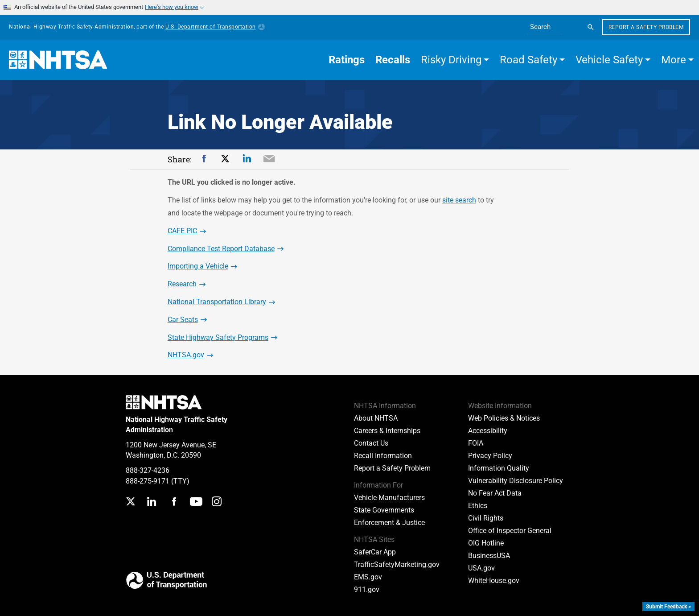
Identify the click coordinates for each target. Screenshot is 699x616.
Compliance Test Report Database (221, 249)
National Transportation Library (217, 302)
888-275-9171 (148, 481)
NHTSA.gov (186, 355)
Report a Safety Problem (646, 27)
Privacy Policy (490, 456)
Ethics (478, 506)
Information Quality (499, 468)
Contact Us (371, 443)
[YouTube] (196, 502)
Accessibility (488, 431)
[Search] (591, 27)
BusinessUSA (489, 556)
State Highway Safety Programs (218, 337)
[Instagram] (217, 502)
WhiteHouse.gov (494, 581)
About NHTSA (376, 418)
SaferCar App (375, 552)
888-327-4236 (148, 470)
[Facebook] (174, 502)
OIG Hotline (486, 543)
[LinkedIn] (151, 502)
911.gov (367, 589)
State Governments (384, 510)
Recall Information (383, 456)
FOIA (476, 443)
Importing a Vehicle (198, 266)
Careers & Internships (387, 431)
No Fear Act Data (495, 493)
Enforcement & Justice (389, 523)
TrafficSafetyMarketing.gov (397, 564)
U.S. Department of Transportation (215, 27)
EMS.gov (368, 577)
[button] (455, 60)
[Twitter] (131, 502)
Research (182, 284)
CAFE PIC (182, 231)
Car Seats (183, 320)
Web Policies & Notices (504, 418)
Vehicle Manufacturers (389, 498)
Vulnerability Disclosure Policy (516, 481)
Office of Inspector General (510, 531)
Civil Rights (486, 518)
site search (459, 200)
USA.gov (481, 568)
